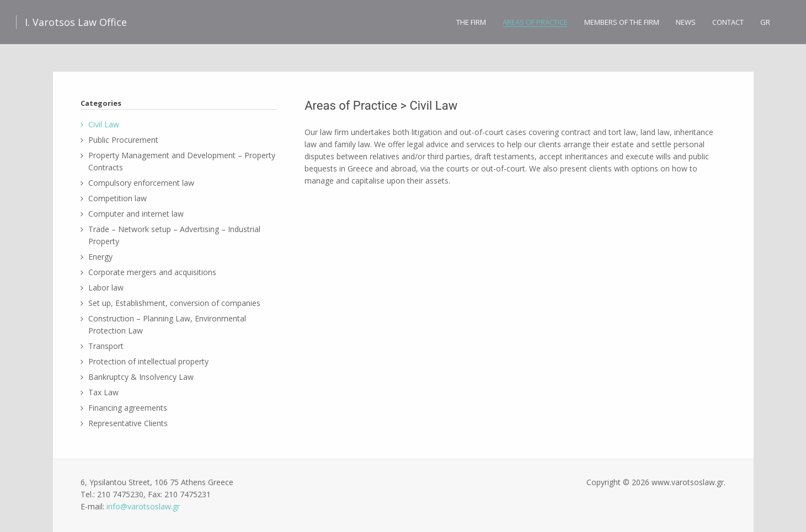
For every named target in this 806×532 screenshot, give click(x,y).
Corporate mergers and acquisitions (152, 272)
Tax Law (103, 392)
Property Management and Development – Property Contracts (182, 161)
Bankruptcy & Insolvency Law (141, 377)
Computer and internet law (136, 214)
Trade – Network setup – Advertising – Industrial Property (174, 235)
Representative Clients (128, 423)
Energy (100, 257)
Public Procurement (123, 140)
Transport (106, 346)
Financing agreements (128, 408)
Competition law (118, 198)
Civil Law (104, 124)
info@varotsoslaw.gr (143, 506)
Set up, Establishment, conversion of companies (174, 303)
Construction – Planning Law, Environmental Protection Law (167, 324)
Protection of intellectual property (148, 361)
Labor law (106, 288)
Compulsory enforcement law (141, 183)
